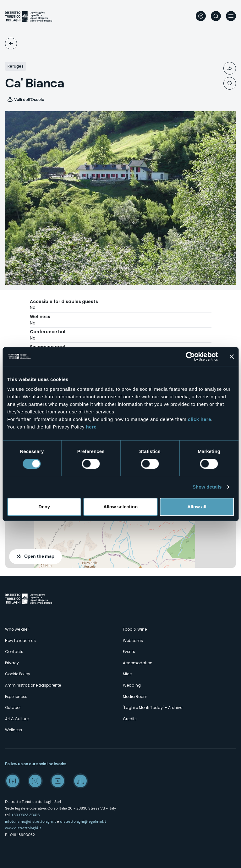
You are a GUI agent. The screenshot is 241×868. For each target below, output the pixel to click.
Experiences (16, 697)
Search (216, 16)
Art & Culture (17, 719)
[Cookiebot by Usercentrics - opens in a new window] (190, 357)
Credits (130, 719)
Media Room (135, 697)
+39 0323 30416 (26, 815)
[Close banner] (232, 357)
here (91, 427)
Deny (44, 507)
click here (200, 419)
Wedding (132, 685)
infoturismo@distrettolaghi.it (30, 821)
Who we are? (17, 629)
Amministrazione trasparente (33, 685)
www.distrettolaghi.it (23, 828)
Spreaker (80, 781)
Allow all (197, 507)
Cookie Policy (18, 674)
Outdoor (13, 708)
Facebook (13, 781)
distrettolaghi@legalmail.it (83, 821)
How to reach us (20, 641)
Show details (207, 487)
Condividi (230, 68)
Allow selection (120, 507)
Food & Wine (135, 629)
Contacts (14, 652)
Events (129, 652)
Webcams (133, 641)
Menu (231, 16)
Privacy (12, 663)
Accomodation (11, 44)
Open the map (39, 556)
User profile (201, 16)
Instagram (35, 781)
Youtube (58, 781)
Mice (127, 674)
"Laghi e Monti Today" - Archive (153, 708)
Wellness (14, 730)
